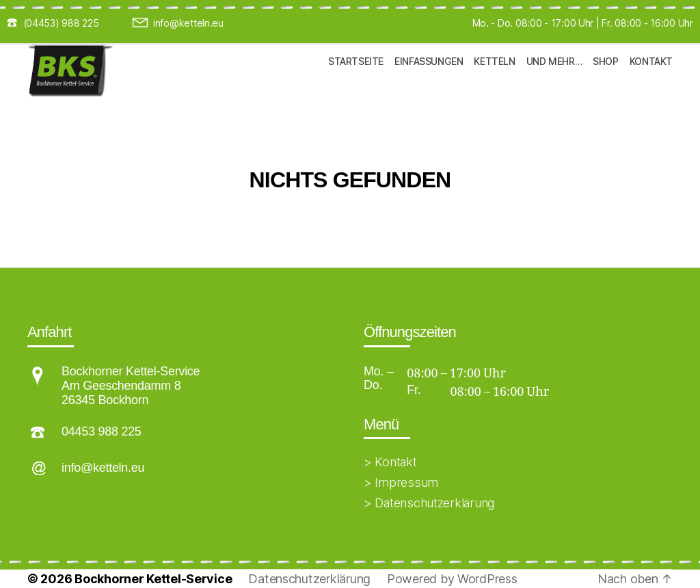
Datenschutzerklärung (309, 579)
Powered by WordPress (452, 579)
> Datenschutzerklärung (429, 503)
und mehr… (554, 83)
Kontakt (651, 83)
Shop (605, 83)
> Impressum (401, 482)
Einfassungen (429, 83)
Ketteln (494, 83)
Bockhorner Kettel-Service (153, 579)
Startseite (356, 83)
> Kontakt (390, 462)
